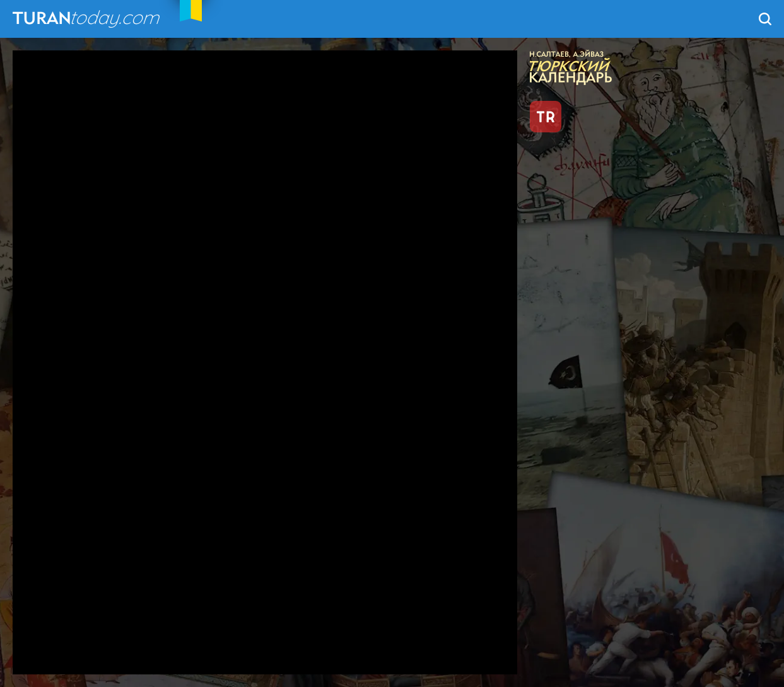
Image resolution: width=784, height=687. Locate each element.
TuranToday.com (88, 19)
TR (546, 117)
